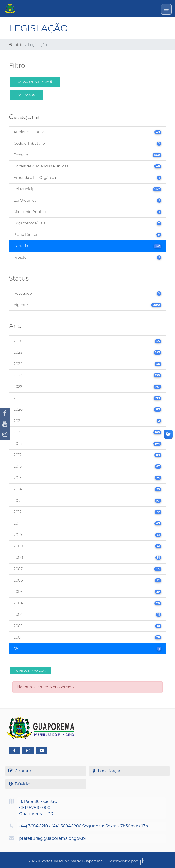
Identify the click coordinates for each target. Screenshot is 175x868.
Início (16, 45)
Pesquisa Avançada (31, 671)
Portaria (35, 82)
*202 (26, 95)
